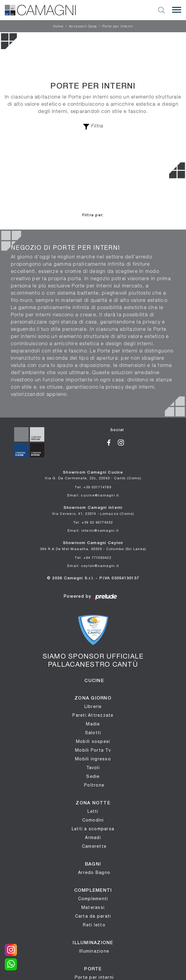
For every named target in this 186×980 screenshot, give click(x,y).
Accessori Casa (83, 27)
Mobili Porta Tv (93, 750)
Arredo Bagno (94, 872)
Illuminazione (94, 951)
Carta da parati (93, 916)
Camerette (94, 846)
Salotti (93, 733)
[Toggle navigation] (177, 10)
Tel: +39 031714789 (93, 487)
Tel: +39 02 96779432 (93, 522)
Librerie (93, 706)
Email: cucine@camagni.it (93, 495)
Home (58, 27)
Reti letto (94, 925)
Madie (93, 724)
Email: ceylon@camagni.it (93, 566)
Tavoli (93, 768)
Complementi (93, 899)
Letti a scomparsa (93, 829)
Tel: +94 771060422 (93, 557)
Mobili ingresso (93, 759)
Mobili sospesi (93, 741)
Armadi (93, 838)
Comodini (93, 820)
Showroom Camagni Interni (93, 511)
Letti (93, 811)
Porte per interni (118, 27)
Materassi (93, 907)
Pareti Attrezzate (93, 715)
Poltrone (94, 785)
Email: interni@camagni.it (93, 530)
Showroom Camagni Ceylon (93, 546)
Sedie (93, 776)
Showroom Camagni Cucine (93, 476)
